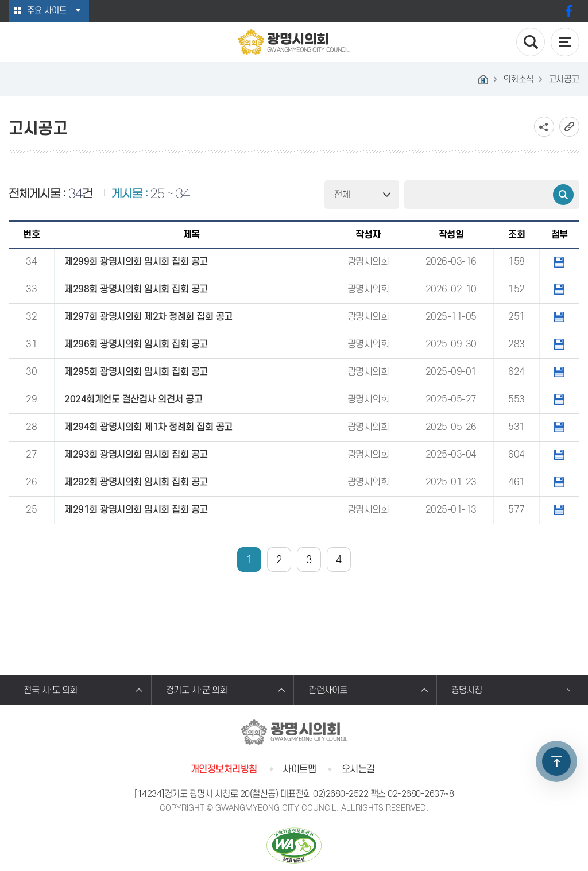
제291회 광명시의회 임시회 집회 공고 (136, 510)
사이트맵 (299, 769)
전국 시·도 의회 (51, 690)
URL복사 (569, 127)
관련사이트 (328, 690)
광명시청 (467, 690)
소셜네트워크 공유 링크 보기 (544, 127)
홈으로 (483, 79)
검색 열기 (531, 42)
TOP (556, 761)
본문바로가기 (0, 0)
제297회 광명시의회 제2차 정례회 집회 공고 (148, 317)
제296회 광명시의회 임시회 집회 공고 (136, 344)
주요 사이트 (47, 11)
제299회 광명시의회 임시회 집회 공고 (136, 262)
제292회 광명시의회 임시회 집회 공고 (136, 482)
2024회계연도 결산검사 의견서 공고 (133, 400)
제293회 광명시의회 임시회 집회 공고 (136, 455)
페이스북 (568, 11)
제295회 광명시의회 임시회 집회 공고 (136, 372)
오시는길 (358, 769)
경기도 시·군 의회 (197, 690)
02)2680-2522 (341, 794)
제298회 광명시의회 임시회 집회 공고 (136, 289)
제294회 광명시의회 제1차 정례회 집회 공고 (148, 427)
